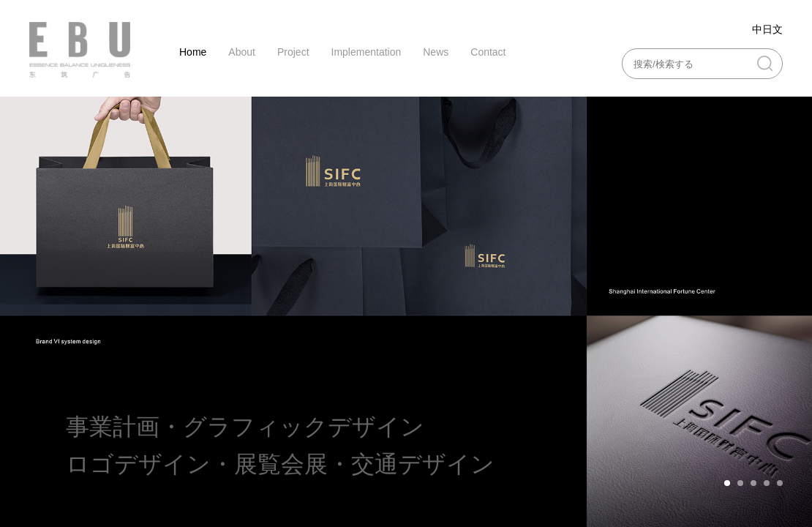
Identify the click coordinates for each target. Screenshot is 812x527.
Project (293, 52)
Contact (488, 52)
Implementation (366, 52)
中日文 (767, 29)
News (436, 52)
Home (193, 52)
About (242, 52)
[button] (727, 483)
